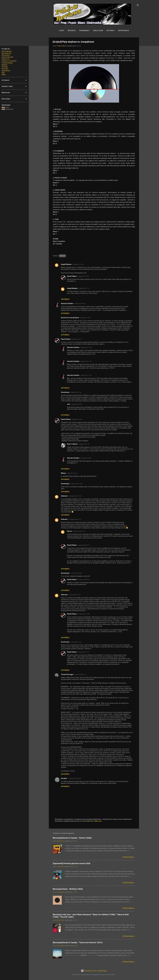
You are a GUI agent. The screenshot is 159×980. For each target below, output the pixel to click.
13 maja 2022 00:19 (83, 652)
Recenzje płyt (6, 53)
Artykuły (111, 31)
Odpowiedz (65, 299)
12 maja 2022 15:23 (76, 642)
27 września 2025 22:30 (74, 778)
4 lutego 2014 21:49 (76, 392)
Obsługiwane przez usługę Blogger (94, 971)
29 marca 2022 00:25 (83, 580)
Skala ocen (98, 31)
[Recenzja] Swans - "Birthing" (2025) (68, 889)
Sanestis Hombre (67, 303)
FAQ (88, 821)
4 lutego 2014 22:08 (76, 404)
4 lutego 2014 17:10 (84, 288)
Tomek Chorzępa (67, 674)
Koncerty (5, 69)
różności (62, 256)
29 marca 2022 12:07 (74, 595)
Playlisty (5, 67)
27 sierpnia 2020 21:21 (75, 519)
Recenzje (72, 31)
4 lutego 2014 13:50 (78, 264)
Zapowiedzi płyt (7, 57)
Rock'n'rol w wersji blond (70, 318)
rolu (68, 404)
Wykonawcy (84, 31)
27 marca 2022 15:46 (76, 573)
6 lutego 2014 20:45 (86, 458)
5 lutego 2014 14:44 (77, 419)
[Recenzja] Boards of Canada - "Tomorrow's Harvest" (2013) (78, 942)
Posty (6, 107)
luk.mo (69, 531)
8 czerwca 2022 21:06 (79, 531)
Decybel (64, 778)
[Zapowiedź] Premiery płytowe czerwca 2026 (72, 863)
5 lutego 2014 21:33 (84, 444)
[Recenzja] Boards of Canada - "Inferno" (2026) (72, 838)
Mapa (4, 74)
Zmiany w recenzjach (9, 61)
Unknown (64, 496)
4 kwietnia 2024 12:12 (80, 675)
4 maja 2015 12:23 (72, 473)
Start (62, 31)
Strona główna (7, 51)
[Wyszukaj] (138, 6)
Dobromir (64, 595)
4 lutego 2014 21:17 (77, 339)
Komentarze (8, 109)
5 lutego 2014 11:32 (86, 375)
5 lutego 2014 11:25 (86, 347)
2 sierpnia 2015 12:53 (76, 484)
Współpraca (124, 31)
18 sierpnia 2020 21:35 (75, 496)
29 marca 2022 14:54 (83, 614)
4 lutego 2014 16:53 (80, 304)
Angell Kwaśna (66, 264)
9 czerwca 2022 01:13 (84, 545)
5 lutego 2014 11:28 (86, 361)
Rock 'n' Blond (72, 444)
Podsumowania (7, 63)
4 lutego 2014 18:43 (85, 318)
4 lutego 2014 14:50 (83, 276)
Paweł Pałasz (72, 276)
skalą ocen (98, 821)
